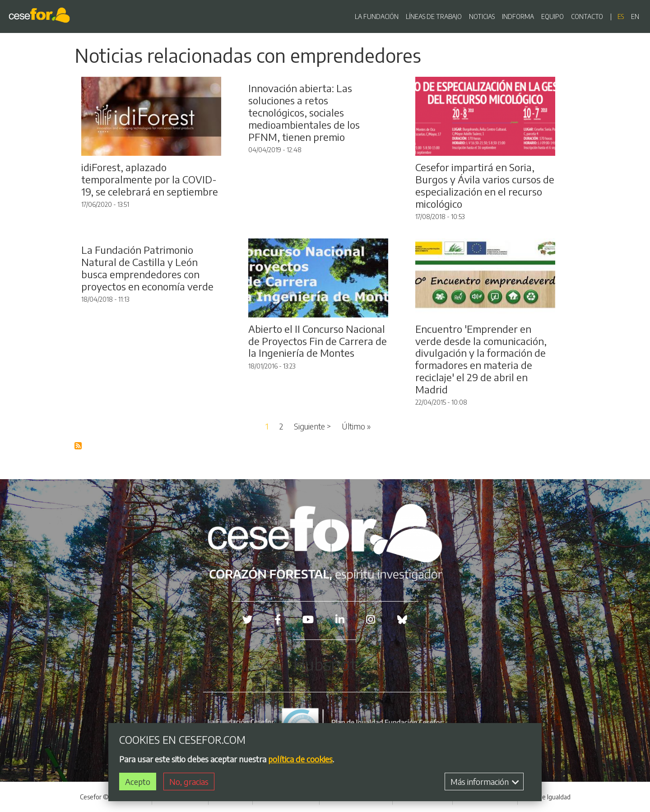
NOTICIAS (482, 16)
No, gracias (189, 783)
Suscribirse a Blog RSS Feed (79, 446)
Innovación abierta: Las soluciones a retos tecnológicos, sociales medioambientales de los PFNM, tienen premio (304, 112)
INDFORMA (518, 16)
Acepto (138, 783)
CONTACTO (587, 16)
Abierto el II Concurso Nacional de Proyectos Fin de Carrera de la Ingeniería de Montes (318, 341)
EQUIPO (552, 16)
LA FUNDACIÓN (377, 16)
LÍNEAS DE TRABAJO (434, 16)
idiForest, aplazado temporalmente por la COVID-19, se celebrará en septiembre (150, 179)
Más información (485, 783)
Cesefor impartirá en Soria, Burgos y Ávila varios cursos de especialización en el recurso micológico (485, 185)
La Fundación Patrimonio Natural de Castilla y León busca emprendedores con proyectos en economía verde (147, 268)
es (621, 16)
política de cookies (300, 760)
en (635, 16)
